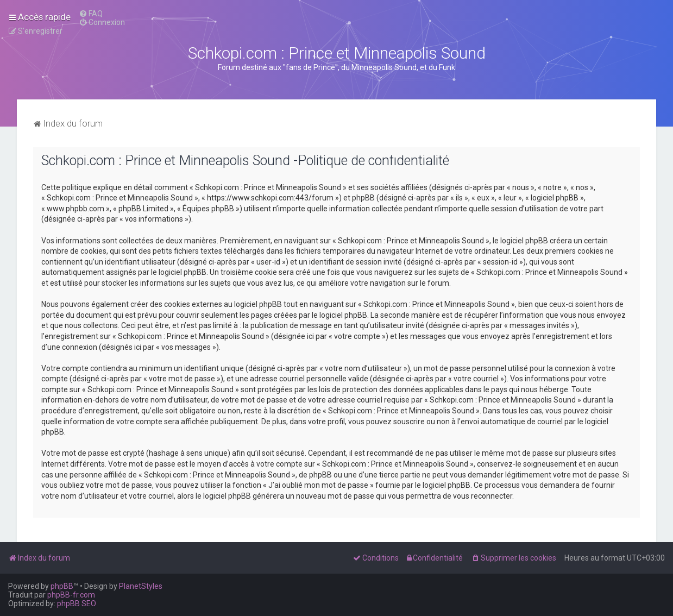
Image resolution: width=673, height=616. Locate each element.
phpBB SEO (77, 604)
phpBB (62, 586)
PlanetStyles (141, 586)
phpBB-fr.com (71, 595)
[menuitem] (91, 14)
